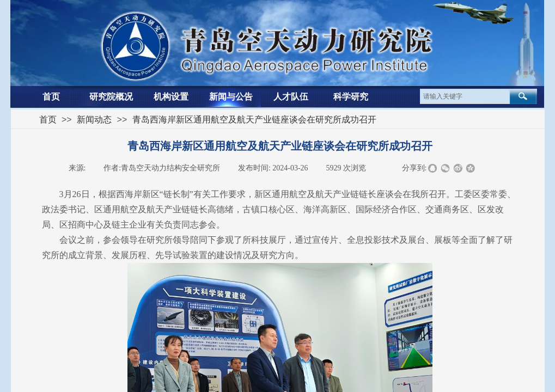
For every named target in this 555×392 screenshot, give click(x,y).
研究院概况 (111, 97)
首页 (51, 97)
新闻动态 (94, 120)
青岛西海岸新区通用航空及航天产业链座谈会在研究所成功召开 (254, 120)
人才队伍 (291, 97)
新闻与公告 (231, 97)
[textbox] (465, 96)
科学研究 (351, 97)
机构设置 (171, 97)
